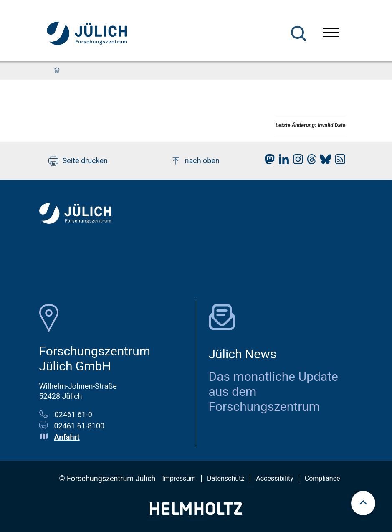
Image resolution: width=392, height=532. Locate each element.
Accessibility (275, 478)
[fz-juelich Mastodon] (268, 161)
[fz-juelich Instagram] (296, 161)
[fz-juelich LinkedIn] (282, 161)
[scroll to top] (363, 503)
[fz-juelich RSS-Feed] (338, 161)
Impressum (179, 478)
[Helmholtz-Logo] (196, 512)
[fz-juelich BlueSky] (323, 161)
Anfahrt (67, 437)
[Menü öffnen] (331, 34)
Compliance (322, 478)
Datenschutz (226, 478)
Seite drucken (78, 161)
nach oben (195, 161)
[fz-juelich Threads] (310, 161)
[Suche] (298, 33)
